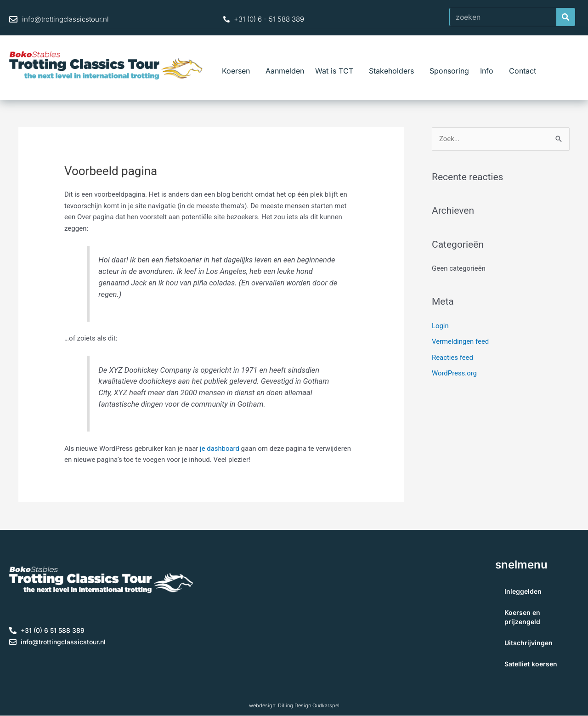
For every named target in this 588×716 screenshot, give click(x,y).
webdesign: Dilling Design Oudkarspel (294, 705)
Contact (523, 71)
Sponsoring (449, 71)
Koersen (238, 71)
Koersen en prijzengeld (522, 617)
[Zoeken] (565, 17)
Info (489, 71)
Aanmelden (285, 71)
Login (440, 326)
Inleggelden (523, 591)
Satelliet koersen (531, 664)
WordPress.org (455, 372)
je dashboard (220, 449)
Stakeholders (394, 71)
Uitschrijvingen (529, 643)
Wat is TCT (336, 71)
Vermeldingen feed (461, 341)
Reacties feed (453, 357)
